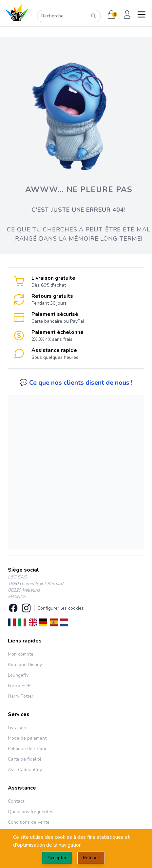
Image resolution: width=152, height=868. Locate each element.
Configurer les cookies (61, 608)
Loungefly (18, 675)
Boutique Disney (25, 665)
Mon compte (21, 654)
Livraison (17, 728)
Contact (16, 801)
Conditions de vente (29, 822)
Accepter (57, 858)
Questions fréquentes (31, 812)
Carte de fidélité (25, 759)
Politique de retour (27, 749)
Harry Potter (21, 696)
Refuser (91, 858)
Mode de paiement (27, 738)
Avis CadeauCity (25, 770)
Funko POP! (20, 686)
